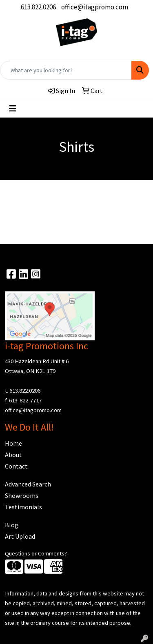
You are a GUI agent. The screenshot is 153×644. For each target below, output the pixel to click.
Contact (16, 466)
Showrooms (22, 495)
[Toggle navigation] (13, 109)
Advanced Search (28, 484)
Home (13, 443)
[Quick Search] (66, 70)
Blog (12, 525)
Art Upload (20, 536)
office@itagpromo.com (95, 7)
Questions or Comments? (36, 553)
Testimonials (23, 507)
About (13, 455)
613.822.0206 (38, 7)
